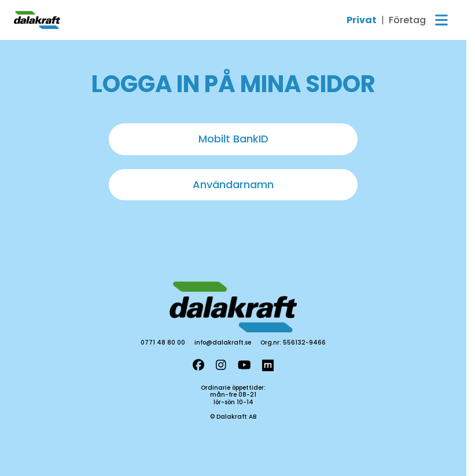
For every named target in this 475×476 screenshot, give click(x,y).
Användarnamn (233, 184)
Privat (362, 20)
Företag (407, 20)
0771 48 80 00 (163, 343)
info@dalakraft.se (223, 343)
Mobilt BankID (233, 139)
